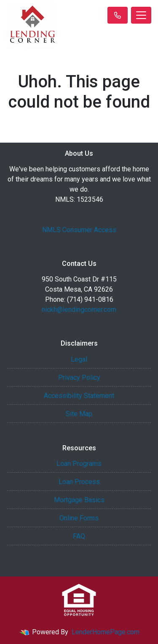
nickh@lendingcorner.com (79, 310)
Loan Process (79, 482)
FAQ (79, 536)
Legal (79, 359)
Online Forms (79, 518)
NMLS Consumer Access (79, 230)
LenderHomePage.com (106, 632)
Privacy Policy (79, 377)
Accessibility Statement (79, 396)
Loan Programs (79, 464)
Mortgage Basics (79, 500)
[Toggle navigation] (141, 15)
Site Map (79, 414)
